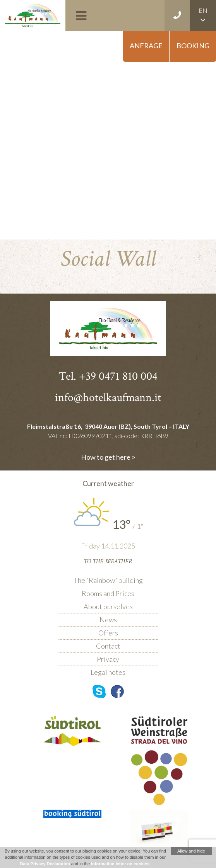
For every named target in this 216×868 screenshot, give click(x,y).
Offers (108, 633)
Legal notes (108, 672)
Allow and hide (191, 851)
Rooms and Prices (108, 593)
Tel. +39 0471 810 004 (108, 376)
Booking (193, 46)
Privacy (108, 659)
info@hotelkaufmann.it (108, 398)
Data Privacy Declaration (45, 864)
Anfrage (146, 46)
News (108, 620)
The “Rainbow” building (108, 580)
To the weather (108, 561)
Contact (108, 646)
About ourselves (108, 606)
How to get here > (108, 457)
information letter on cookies (120, 864)
